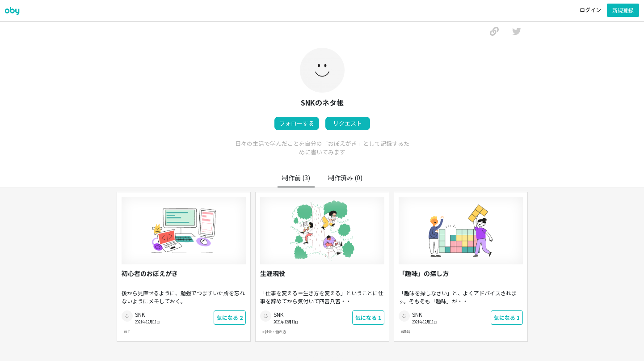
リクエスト (347, 123)
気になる (230, 317)
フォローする (297, 123)
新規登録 (623, 10)
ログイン (590, 10)
